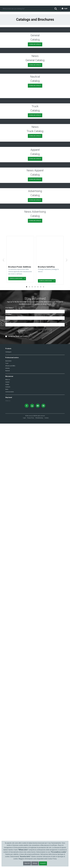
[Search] (27, 9)
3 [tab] (32, 731)
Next (67, 710)
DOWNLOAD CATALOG (35, 95)
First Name (9, 752)
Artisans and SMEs (10, 810)
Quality (7, 829)
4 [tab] (35, 731)
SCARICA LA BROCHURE (16, 707)
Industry (7, 813)
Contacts (8, 831)
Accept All (43, 863)
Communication (10, 836)
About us (8, 824)
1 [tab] (27, 731)
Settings (35, 863)
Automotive (8, 805)
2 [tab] (29, 731)
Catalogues (8, 796)
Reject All (27, 863)
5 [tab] (38, 731)
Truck (7, 808)
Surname (9, 759)
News (7, 834)
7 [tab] (43, 731)
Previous (3, 710)
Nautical (8, 815)
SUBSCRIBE (23, 775)
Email (8, 765)
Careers (7, 826)
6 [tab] (41, 731)
